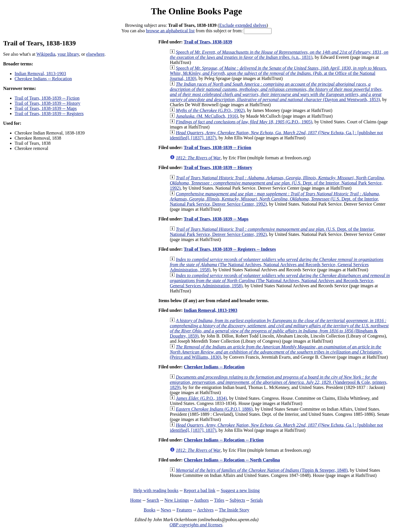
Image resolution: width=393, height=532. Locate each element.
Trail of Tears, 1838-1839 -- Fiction (47, 98)
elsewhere (95, 54)
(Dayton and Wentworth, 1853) (276, 92)
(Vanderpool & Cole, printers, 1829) (279, 382)
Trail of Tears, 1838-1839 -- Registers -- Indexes (230, 249)
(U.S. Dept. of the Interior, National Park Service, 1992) (277, 183)
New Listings (177, 500)
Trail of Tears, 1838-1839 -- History (47, 103)
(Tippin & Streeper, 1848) (262, 470)
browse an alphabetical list (170, 31)
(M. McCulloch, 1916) (207, 116)
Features (184, 510)
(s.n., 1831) (279, 55)
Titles (219, 500)
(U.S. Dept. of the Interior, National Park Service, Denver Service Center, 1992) (275, 199)
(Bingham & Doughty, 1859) (279, 328)
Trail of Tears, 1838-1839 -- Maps (46, 108)
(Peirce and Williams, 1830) (276, 352)
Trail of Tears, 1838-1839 (208, 42)
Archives (205, 510)
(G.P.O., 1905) (244, 122)
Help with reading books (156, 490)
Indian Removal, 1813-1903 (40, 74)
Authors (202, 500)
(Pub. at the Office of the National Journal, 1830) (278, 73)
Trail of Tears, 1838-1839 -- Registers (49, 114)
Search (153, 500)
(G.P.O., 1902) (210, 110)
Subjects (237, 500)
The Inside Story (234, 510)
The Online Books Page (196, 11)
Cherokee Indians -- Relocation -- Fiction (224, 440)
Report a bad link (200, 490)
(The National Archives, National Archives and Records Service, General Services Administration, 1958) (277, 265)
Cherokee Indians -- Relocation (43, 79)
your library (68, 54)
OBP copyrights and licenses (196, 525)
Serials (257, 500)
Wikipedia (46, 54)
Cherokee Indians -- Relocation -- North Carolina (232, 460)
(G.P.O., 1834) (201, 398)
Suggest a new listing (240, 490)
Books (150, 510)
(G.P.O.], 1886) (214, 409)
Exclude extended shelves (243, 25)
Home (136, 500)
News (166, 510)
